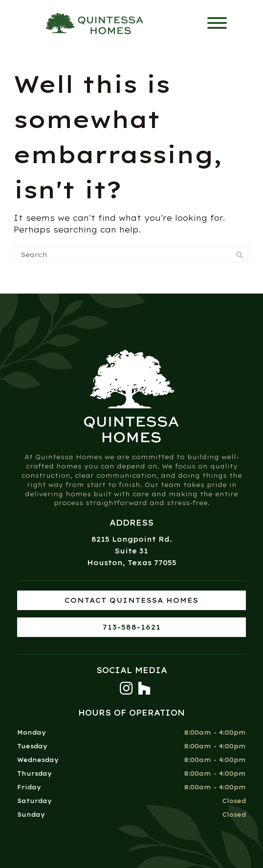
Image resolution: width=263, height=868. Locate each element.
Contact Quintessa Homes (131, 600)
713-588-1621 (132, 627)
